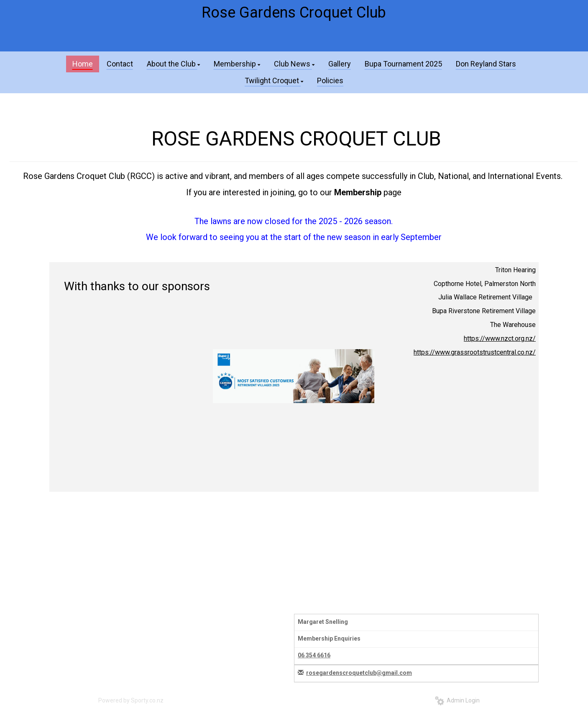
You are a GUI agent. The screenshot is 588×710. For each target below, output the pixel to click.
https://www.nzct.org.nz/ (500, 338)
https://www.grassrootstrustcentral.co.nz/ (475, 352)
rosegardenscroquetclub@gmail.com (359, 673)
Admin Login (457, 700)
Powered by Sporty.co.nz (131, 700)
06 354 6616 (314, 655)
